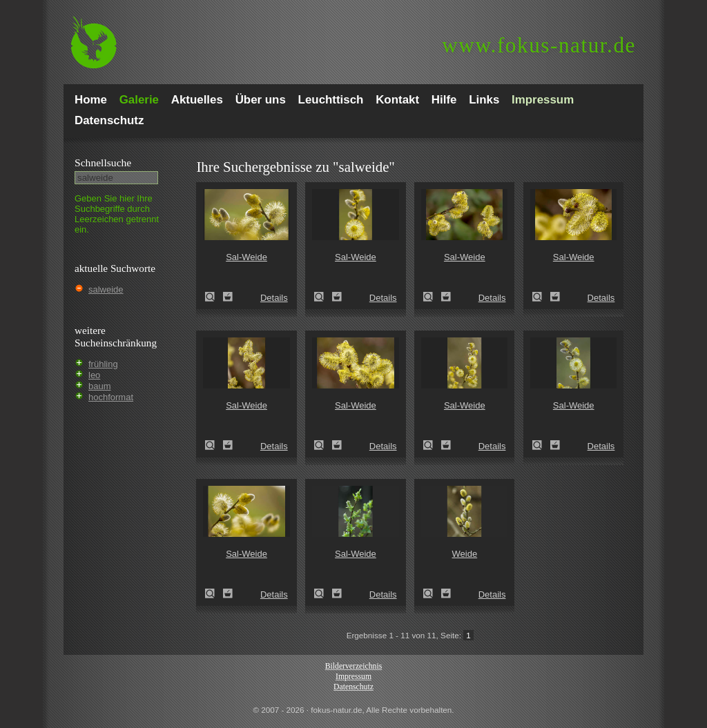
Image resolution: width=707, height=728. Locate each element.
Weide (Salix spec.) (432, 593)
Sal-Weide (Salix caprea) (214, 297)
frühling (103, 364)
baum (100, 386)
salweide (106, 289)
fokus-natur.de (539, 45)
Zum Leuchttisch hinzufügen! (228, 297)
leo (94, 375)
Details (274, 298)
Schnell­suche (103, 163)
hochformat (111, 397)
